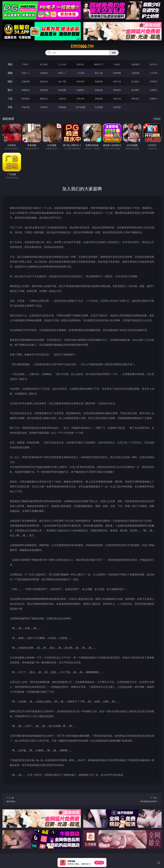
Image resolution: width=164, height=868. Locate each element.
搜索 (114, 53)
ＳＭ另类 (154, 73)
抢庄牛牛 (154, 64)
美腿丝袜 (99, 90)
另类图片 (154, 90)
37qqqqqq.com (82, 46)
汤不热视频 (80, 107)
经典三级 (117, 81)
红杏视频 (99, 107)
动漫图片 (80, 90)
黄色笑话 (135, 99)
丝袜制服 (117, 73)
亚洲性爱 (26, 81)
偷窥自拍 (26, 90)
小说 (10, 99)
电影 (10, 81)
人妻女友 (62, 99)
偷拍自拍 (44, 81)
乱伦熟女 (135, 81)
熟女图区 (135, 90)
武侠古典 (80, 99)
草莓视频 (62, 107)
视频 (10, 73)
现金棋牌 (135, 64)
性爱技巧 (154, 99)
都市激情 (26, 99)
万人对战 (62, 64)
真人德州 (44, 64)
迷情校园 (99, 99)
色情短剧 (117, 107)
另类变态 (154, 81)
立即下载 (99, 863)
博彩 (10, 64)
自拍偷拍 (44, 73)
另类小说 (117, 99)
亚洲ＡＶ (26, 73)
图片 (10, 90)
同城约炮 (26, 107)
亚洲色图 (44, 90)
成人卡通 (62, 81)
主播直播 (135, 73)
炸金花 (117, 64)
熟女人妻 (99, 73)
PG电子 (26, 64)
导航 (10, 107)
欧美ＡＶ (62, 73)
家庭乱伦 (44, 99)
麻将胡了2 (99, 64)
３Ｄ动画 (80, 73)
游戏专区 (80, 64)
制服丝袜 (99, 81)
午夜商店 (44, 107)
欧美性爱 (80, 81)
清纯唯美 (117, 90)
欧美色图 (62, 90)
